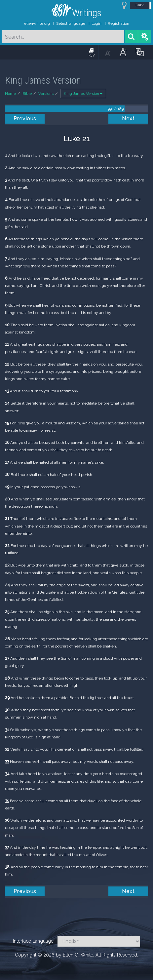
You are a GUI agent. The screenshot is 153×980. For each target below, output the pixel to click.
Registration (118, 23)
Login (96, 23)
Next (128, 118)
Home (10, 94)
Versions (46, 94)
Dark (140, 5)
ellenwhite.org (37, 23)
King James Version (83, 94)
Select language (71, 23)
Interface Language (33, 941)
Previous (25, 118)
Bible (27, 94)
